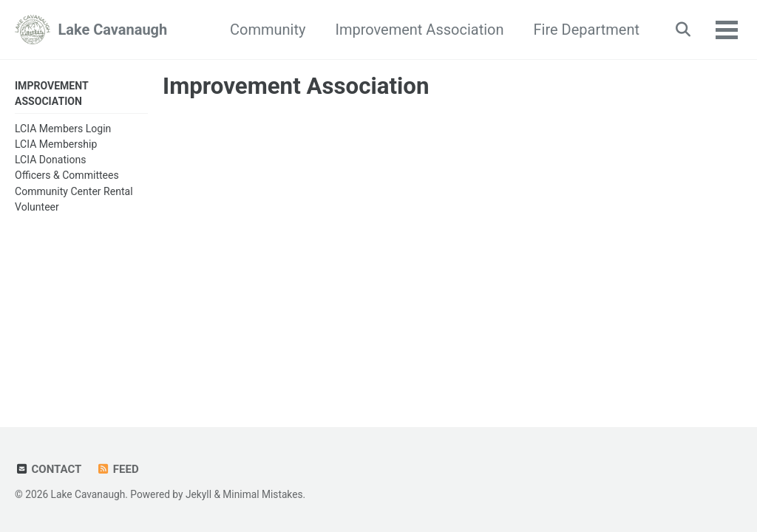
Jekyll (198, 494)
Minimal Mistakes (262, 494)
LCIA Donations (51, 160)
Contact (48, 469)
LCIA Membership (56, 144)
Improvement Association (419, 30)
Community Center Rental (74, 191)
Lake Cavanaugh (112, 30)
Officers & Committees (67, 175)
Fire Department (587, 30)
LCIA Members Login (63, 129)
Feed (117, 469)
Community (268, 30)
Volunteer (37, 207)
